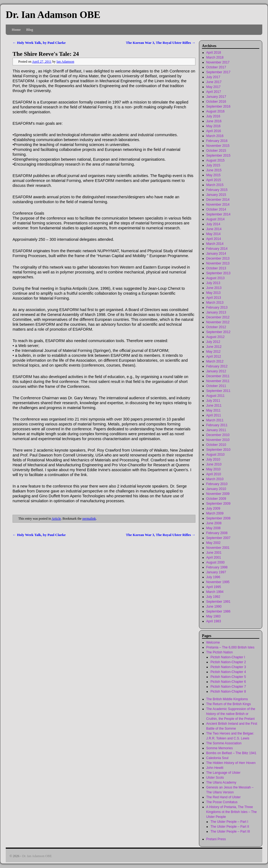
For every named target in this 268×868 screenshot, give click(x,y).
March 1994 (215, 592)
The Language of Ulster (223, 773)
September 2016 (218, 106)
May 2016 (214, 126)
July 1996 (213, 577)
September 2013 (218, 273)
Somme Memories (220, 748)
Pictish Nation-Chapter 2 (228, 662)
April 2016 (214, 131)
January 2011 (216, 430)
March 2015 (215, 185)
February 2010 (217, 484)
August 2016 (215, 111)
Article (56, 519)
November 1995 (218, 582)
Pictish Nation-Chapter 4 (228, 672)
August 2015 (215, 160)
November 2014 (218, 205)
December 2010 (218, 435)
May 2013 (214, 293)
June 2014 (214, 229)
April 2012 (214, 357)
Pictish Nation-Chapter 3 (228, 667)
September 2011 (218, 391)
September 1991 (218, 602)
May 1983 (214, 616)
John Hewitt (215, 768)
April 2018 (214, 53)
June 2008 (214, 523)
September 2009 (218, 504)
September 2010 (218, 450)
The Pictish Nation (220, 652)
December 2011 (218, 376)
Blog (30, 30)
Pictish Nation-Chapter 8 (228, 692)
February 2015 (217, 190)
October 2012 (216, 327)
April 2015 (214, 180)
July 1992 (213, 597)
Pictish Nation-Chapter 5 (228, 677)
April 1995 (214, 587)
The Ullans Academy (221, 782)
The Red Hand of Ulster (224, 797)
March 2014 (215, 244)
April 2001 (214, 558)
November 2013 (218, 263)
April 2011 (214, 415)
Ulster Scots (215, 778)
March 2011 (215, 420)
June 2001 (214, 553)
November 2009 (218, 494)
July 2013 (213, 283)
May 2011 (214, 410)
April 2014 (214, 239)
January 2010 (216, 489)
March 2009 (215, 513)
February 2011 (217, 425)
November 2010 (218, 440)
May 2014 (214, 234)
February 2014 (217, 249)
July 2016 (213, 116)
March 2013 (215, 303)
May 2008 (214, 528)
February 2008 (217, 533)
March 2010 (215, 479)
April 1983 (214, 621)
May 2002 (214, 543)
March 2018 (215, 57)
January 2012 (216, 371)
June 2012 (214, 347)
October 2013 (216, 268)
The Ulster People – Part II (230, 827)
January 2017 (216, 97)
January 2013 (216, 312)
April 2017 (214, 92)
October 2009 (216, 499)
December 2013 (218, 258)
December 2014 (218, 200)
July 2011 (213, 401)
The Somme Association (224, 743)
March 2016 (215, 136)
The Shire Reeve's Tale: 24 (46, 54)
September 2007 (218, 538)
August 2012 (215, 337)
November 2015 (218, 146)
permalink (89, 519)
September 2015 (218, 156)
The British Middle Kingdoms (227, 699)
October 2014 (216, 209)
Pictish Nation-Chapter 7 (228, 687)
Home (16, 30)
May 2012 (214, 352)
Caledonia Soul (217, 758)
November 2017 (218, 62)
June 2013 (214, 288)
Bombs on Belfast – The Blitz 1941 (231, 753)
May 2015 (214, 175)
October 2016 (216, 102)
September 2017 (218, 72)
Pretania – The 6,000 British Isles (230, 647)
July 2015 (213, 165)
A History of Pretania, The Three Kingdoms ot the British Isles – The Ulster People (232, 812)
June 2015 (214, 170)
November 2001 (218, 548)
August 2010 (215, 455)
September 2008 (218, 518)
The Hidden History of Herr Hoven (231, 763)
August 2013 (215, 278)
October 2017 (216, 67)
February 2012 (217, 366)
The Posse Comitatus (222, 802)
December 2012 (218, 317)
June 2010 (214, 464)
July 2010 (213, 459)
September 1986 (218, 611)
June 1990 (214, 607)
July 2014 (213, 224)
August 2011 (215, 396)
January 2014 (216, 254)
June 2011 (214, 406)
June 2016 (214, 121)
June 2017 (214, 82)
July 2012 (213, 342)
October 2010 (216, 445)
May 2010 (214, 469)
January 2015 (216, 195)
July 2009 (213, 508)
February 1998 (217, 567)
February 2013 (217, 307)
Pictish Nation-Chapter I (228, 657)
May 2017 (214, 87)
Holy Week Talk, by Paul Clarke (39, 43)
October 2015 (216, 151)
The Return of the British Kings (229, 704)
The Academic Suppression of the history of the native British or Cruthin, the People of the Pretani (231, 714)
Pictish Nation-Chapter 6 (228, 682)
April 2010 (214, 474)
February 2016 (217, 141)
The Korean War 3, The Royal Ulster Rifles (161, 43)
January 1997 (216, 572)
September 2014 (218, 214)
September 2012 (218, 332)
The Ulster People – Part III (230, 832)
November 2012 (218, 322)
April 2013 (214, 298)
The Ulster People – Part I (229, 822)
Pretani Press (216, 839)
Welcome (213, 642)
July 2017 (213, 77)
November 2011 (218, 381)
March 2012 (215, 361)
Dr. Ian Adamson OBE (53, 15)
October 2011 (216, 386)
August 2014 (215, 219)
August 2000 (215, 562)
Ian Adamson (65, 62)
